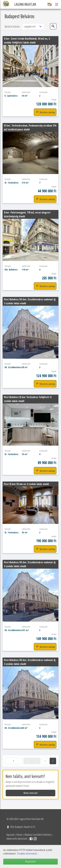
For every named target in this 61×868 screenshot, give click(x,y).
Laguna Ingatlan (25, 4)
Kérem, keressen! (31, 793)
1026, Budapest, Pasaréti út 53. (21, 827)
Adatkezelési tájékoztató (17, 839)
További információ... (28, 854)
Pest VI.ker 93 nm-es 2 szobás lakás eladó (26, 484)
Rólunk (19, 835)
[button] (56, 4)
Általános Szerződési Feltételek (38, 835)
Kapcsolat (10, 835)
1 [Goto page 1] (45, 761)
